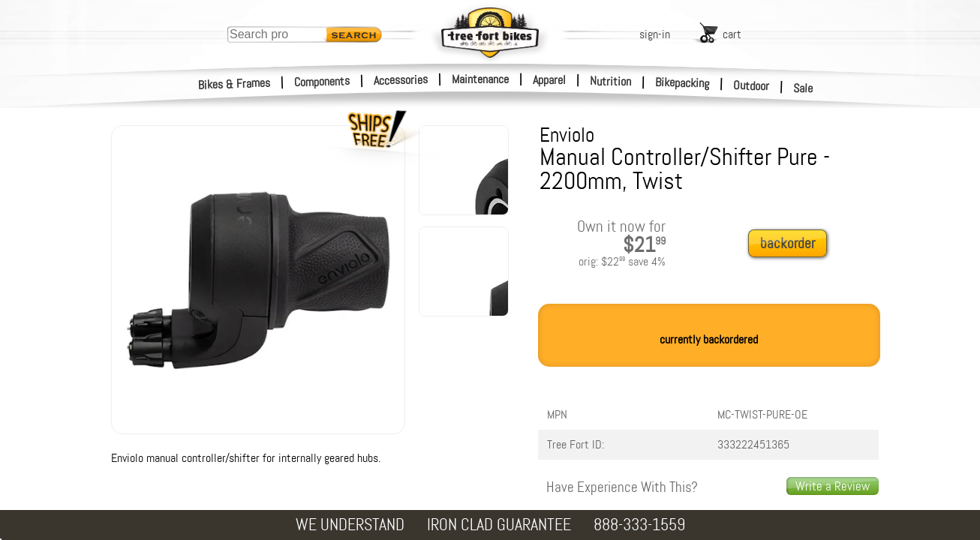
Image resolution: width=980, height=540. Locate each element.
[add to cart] (792, 244)
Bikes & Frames (234, 84)
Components (322, 81)
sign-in (655, 34)
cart (732, 34)
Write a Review (833, 486)
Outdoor (752, 85)
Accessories (401, 80)
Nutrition (610, 81)
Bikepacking (682, 83)
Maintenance (480, 79)
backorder (788, 243)
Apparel (549, 80)
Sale (803, 88)
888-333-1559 (639, 525)
